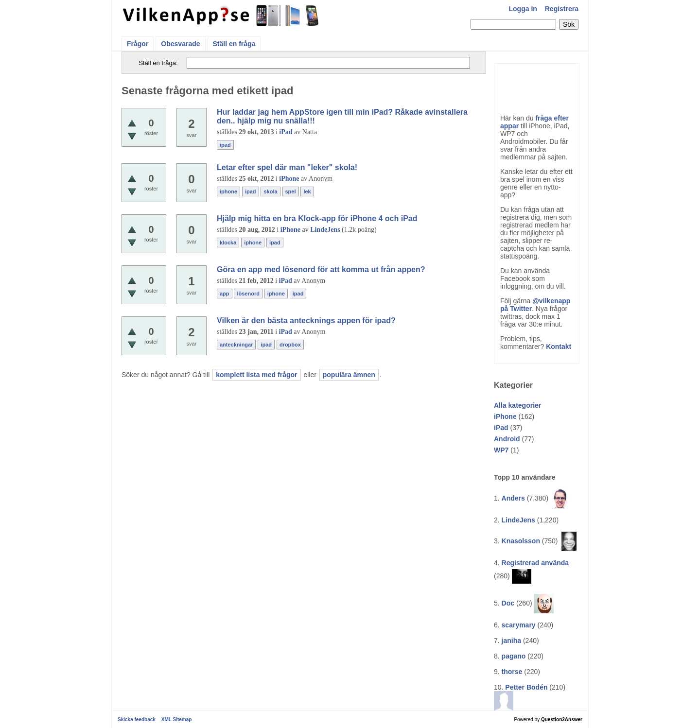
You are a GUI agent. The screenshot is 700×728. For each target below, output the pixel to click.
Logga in (523, 9)
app (225, 294)
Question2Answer (562, 719)
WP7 (501, 450)
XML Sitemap (177, 719)
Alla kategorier (517, 405)
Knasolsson (521, 541)
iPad (501, 428)
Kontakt (559, 347)
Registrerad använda (535, 563)
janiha (511, 641)
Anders (513, 498)
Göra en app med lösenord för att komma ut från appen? (321, 269)
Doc (508, 603)
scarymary (519, 625)
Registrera (562, 9)
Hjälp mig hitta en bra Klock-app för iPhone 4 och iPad (317, 218)
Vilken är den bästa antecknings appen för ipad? (306, 321)
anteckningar (236, 345)
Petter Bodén (526, 687)
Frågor (138, 44)
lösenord (248, 294)
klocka (228, 243)
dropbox (290, 345)
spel (291, 191)
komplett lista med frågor (256, 375)
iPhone (505, 416)
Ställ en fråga (234, 44)
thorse (512, 672)
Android (507, 439)
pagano (514, 656)
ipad (225, 145)
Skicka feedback (137, 719)
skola (270, 191)
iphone (228, 191)
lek (307, 191)
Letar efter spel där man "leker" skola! (287, 167)
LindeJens (518, 520)
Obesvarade (180, 44)
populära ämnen (349, 375)
